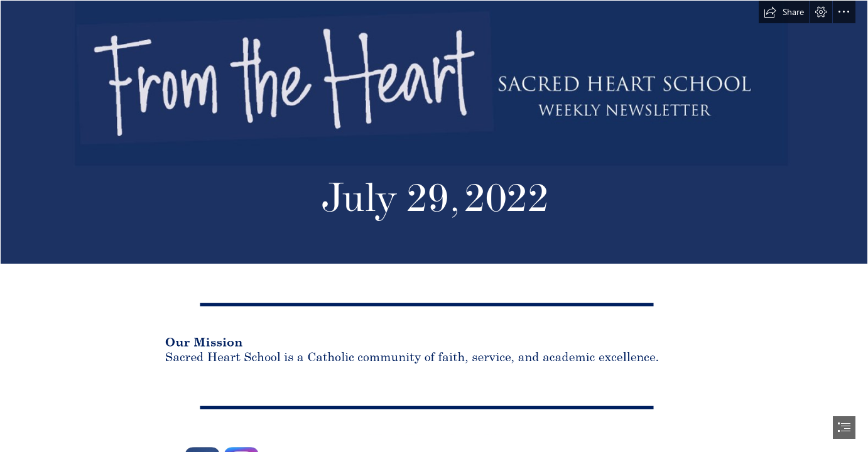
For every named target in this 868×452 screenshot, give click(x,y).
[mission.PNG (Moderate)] (434, 354)
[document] (434, 226)
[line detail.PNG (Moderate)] (434, 303)
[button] (784, 12)
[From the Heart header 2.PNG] (434, 132)
